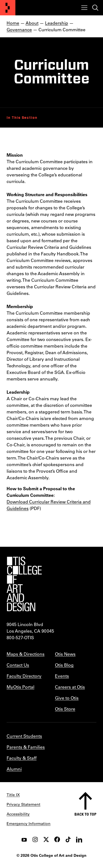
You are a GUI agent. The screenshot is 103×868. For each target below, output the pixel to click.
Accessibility (18, 814)
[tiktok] (68, 839)
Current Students (24, 736)
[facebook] (57, 839)
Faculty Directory (24, 676)
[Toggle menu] (84, 8)
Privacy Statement (23, 804)
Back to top (85, 814)
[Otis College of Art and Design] (8, 8)
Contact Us (18, 665)
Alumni (14, 769)
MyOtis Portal (20, 687)
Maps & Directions (26, 654)
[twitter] (46, 839)
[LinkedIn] (79, 839)
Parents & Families (26, 747)
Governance (19, 29)
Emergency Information (29, 824)
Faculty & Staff (22, 758)
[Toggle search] (95, 8)
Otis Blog (64, 665)
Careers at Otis (70, 687)
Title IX (13, 795)
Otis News (65, 654)
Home (13, 23)
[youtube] (24, 839)
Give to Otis (67, 698)
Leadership (57, 23)
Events (62, 676)
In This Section (22, 118)
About (32, 23)
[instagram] (35, 839)
